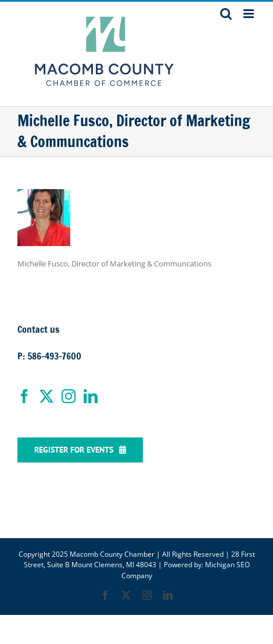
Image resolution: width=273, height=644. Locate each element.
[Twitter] (46, 396)
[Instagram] (69, 396)
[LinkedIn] (91, 396)
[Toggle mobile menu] (249, 14)
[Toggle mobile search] (226, 14)
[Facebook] (24, 396)
